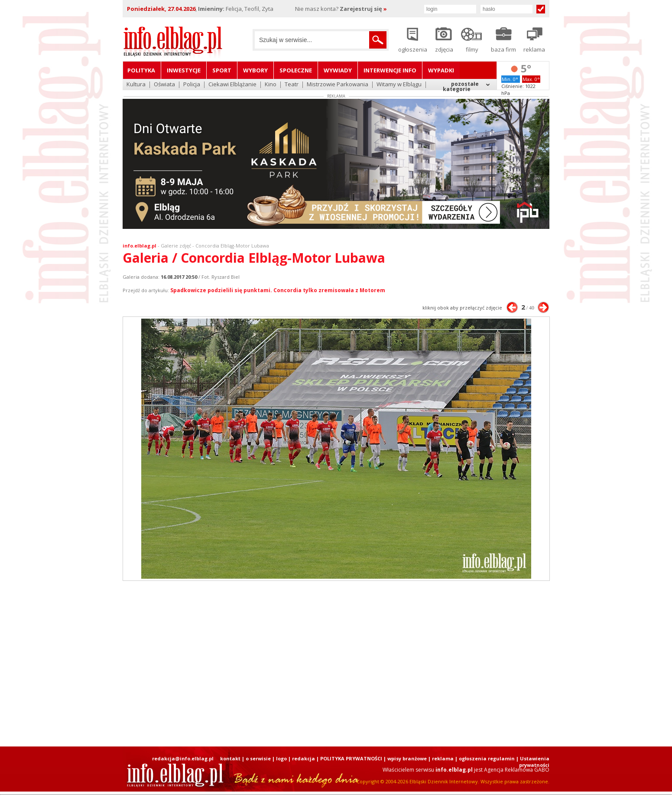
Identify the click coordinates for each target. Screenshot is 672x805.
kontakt (230, 758)
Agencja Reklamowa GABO (517, 770)
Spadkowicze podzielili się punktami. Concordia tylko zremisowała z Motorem (278, 290)
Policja (192, 85)
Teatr (292, 85)
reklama (443, 758)
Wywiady (338, 70)
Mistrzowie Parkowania (338, 85)
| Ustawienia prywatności (533, 762)
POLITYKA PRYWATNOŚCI (351, 758)
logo (281, 758)
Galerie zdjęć (176, 246)
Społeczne (296, 70)
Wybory (255, 70)
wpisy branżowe (407, 758)
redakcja (304, 758)
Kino (271, 85)
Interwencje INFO (390, 70)
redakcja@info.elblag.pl (183, 758)
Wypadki (441, 70)
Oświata (164, 85)
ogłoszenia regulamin (487, 758)
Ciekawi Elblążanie (232, 85)
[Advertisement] (336, 664)
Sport (222, 70)
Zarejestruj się (363, 9)
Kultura (136, 85)
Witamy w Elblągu (399, 85)
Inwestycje (184, 70)
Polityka (141, 70)
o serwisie (258, 758)
